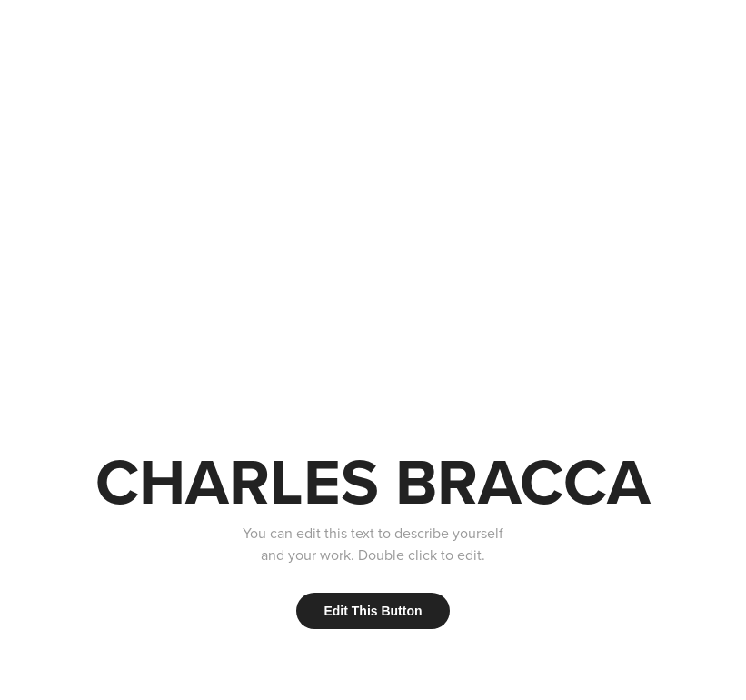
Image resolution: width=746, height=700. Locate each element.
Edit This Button (373, 611)
